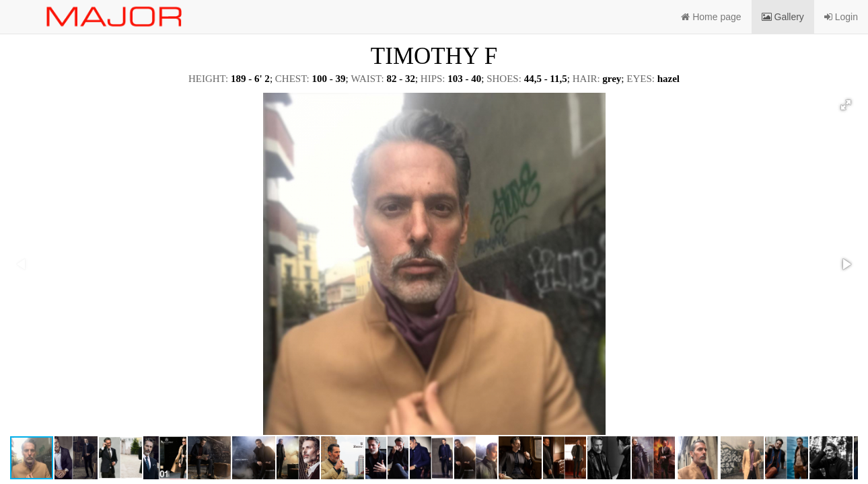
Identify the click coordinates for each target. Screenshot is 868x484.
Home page (711, 17)
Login (841, 17)
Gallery (783, 17)
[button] (846, 105)
